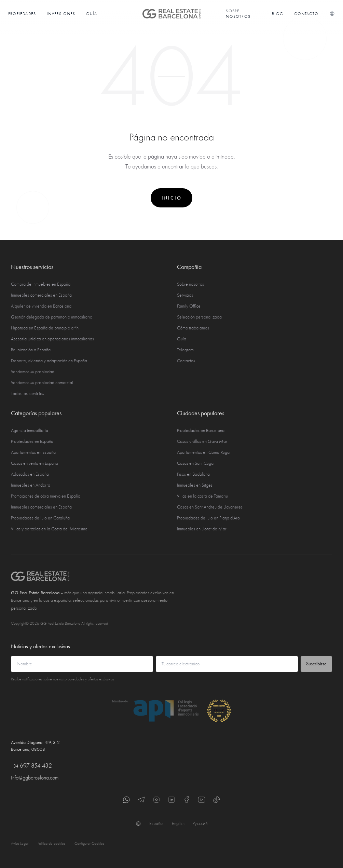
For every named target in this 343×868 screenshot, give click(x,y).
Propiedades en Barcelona (201, 430)
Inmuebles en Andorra (31, 485)
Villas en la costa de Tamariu (202, 496)
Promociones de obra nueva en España (46, 496)
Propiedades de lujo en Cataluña (40, 518)
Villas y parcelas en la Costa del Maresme (49, 529)
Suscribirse (316, 664)
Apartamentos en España (33, 452)
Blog (278, 14)
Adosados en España (30, 474)
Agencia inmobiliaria (30, 430)
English (178, 823)
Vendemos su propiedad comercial (42, 383)
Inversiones (61, 14)
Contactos (186, 361)
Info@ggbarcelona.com (35, 778)
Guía (92, 14)
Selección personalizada (199, 317)
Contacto (306, 14)
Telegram (185, 350)
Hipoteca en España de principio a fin (45, 328)
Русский (200, 823)
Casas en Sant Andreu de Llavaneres (210, 507)
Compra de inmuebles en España (41, 284)
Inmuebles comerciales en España (41, 295)
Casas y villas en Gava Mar (202, 441)
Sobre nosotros (238, 14)
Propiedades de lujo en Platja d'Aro (208, 518)
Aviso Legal (20, 843)
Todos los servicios (28, 394)
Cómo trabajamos (193, 328)
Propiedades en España (32, 441)
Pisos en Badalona (193, 474)
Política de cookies (51, 843)
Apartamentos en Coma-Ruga (203, 452)
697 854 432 (31, 766)
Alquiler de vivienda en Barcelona (41, 306)
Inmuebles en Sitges (195, 485)
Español (156, 823)
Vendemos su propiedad (33, 372)
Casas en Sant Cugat (196, 463)
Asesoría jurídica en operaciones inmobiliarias (52, 339)
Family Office (189, 306)
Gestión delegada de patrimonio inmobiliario (52, 317)
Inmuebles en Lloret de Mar (202, 529)
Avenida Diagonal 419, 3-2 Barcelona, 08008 (35, 746)
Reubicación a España (31, 350)
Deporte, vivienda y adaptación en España (49, 361)
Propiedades (22, 14)
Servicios (185, 295)
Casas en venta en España (35, 463)
